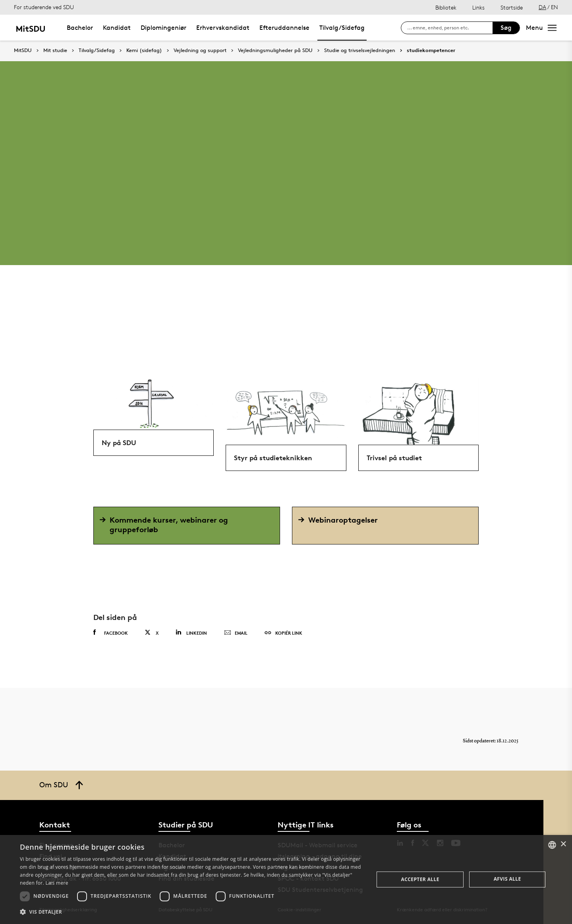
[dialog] (286, 879)
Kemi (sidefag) (144, 50)
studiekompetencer (431, 50)
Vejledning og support (200, 50)
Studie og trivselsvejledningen (360, 50)
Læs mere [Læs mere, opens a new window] (57, 883)
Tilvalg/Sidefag (342, 28)
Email (236, 633)
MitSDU (23, 50)
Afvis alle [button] (507, 879)
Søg (506, 28)
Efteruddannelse (284, 28)
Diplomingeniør (163, 28)
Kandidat (117, 28)
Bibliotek (446, 7)
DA (542, 7)
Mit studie (55, 50)
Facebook (111, 633)
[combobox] (552, 845)
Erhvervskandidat (223, 28)
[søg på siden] (450, 28)
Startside (512, 7)
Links (478, 7)
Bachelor (80, 28)
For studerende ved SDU (44, 7)
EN (555, 7)
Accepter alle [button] (420, 879)
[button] (192, 912)
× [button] (563, 844)
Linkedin (191, 632)
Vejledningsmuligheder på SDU (275, 50)
